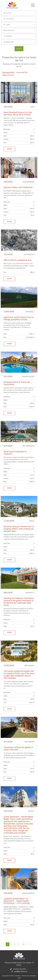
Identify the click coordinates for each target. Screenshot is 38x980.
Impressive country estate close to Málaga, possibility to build (19, 318)
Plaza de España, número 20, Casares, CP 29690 (19, 964)
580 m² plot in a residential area (17, 260)
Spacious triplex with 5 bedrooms (18, 187)
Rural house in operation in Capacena (15, 453)
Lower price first (22, 72)
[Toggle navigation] (33, 5)
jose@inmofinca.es (21, 971)
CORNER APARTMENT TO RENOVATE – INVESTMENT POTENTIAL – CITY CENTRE (17, 901)
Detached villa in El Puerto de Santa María (17, 383)
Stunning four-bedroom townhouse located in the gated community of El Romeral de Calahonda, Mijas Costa (19, 602)
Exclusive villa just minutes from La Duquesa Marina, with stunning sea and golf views (19, 529)
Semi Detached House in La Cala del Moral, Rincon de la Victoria (18, 114)
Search (19, 49)
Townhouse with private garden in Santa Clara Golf (18, 749)
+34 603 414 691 (19, 969)
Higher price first (8, 75)
